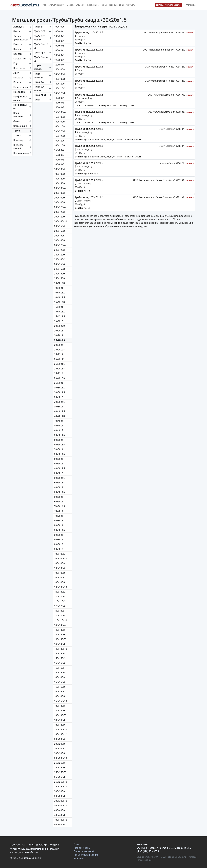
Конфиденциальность (176, 857)
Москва (191, 5)
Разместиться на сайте (54, 5)
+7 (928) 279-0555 (148, 851)
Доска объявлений (76, 5)
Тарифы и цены (116, 5)
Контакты (131, 5)
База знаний (93, 5)
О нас (104, 5)
